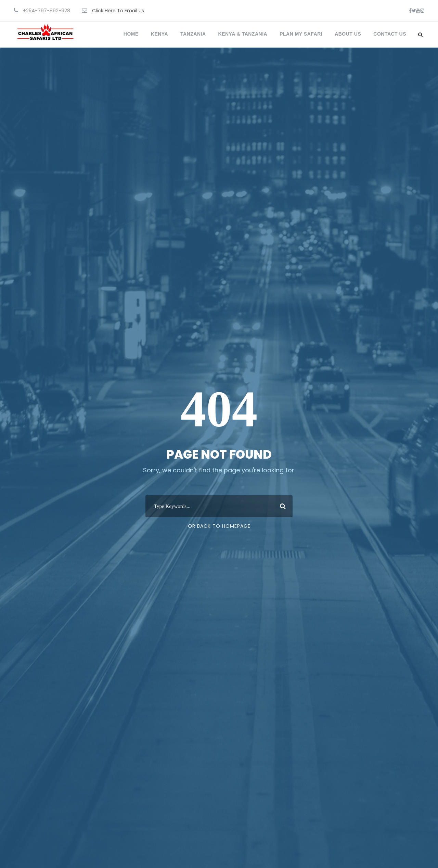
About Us (348, 34)
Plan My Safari (301, 34)
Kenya (159, 34)
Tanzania (193, 34)
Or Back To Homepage (219, 526)
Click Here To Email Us (118, 11)
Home (131, 34)
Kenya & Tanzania (243, 34)
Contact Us (390, 34)
